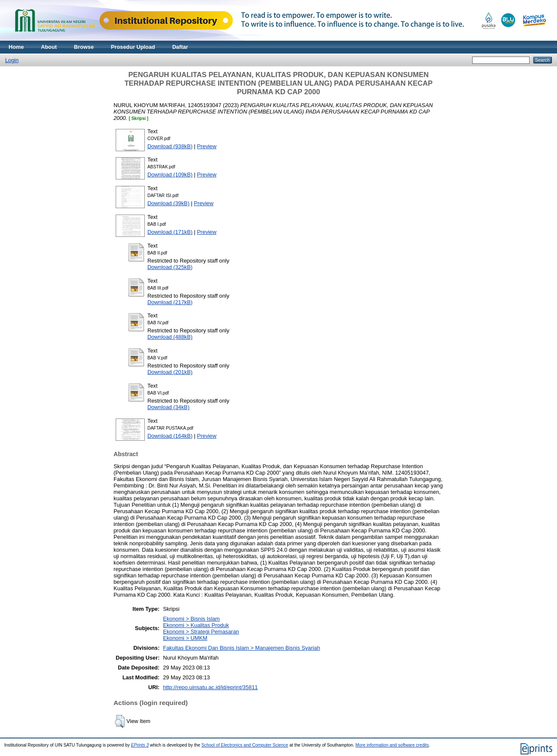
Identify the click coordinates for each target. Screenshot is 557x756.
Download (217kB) (170, 302)
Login (12, 60)
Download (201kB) (170, 372)
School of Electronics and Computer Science (245, 745)
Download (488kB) (170, 337)
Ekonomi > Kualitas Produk (196, 625)
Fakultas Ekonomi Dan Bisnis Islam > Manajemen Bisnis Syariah (241, 648)
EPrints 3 (140, 745)
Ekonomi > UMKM (185, 638)
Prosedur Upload (133, 47)
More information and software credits (392, 745)
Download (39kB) (168, 203)
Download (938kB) (170, 146)
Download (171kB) (170, 232)
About (49, 47)
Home (16, 47)
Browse (84, 47)
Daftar (180, 47)
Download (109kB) (170, 175)
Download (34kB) (168, 407)
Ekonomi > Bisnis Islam (191, 619)
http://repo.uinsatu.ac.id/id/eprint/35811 (210, 687)
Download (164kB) (170, 436)
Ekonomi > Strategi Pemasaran (201, 632)
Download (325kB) (170, 267)
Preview (207, 146)
